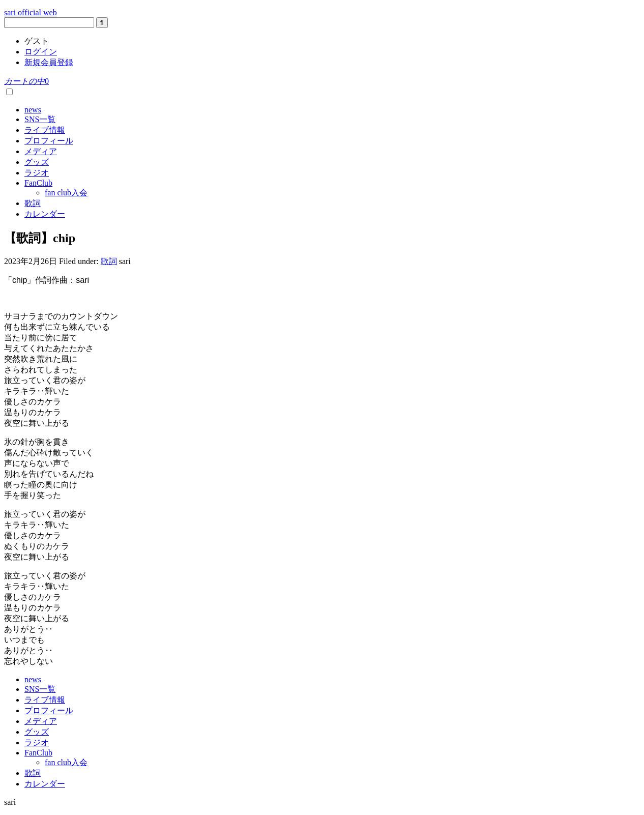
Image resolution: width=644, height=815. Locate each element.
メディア (41, 151)
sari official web (31, 12)
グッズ (37, 162)
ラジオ (37, 173)
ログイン (41, 52)
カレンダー (45, 214)
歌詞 (33, 203)
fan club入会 (66, 193)
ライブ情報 (45, 130)
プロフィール (49, 141)
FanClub (38, 183)
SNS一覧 (40, 119)
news (33, 110)
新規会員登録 (49, 62)
